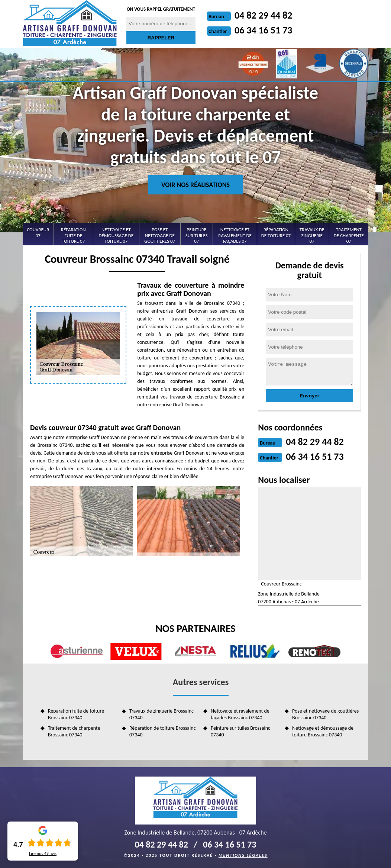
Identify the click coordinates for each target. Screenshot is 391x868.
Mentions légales (243, 855)
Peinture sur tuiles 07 (197, 235)
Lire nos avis (43, 854)
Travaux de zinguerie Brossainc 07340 (161, 714)
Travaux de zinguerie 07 (312, 235)
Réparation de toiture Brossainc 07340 (163, 731)
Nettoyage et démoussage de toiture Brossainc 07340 (323, 731)
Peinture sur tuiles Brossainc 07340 (240, 731)
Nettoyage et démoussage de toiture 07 (116, 235)
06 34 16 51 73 (263, 30)
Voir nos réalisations (195, 185)
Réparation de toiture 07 (276, 233)
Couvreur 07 (38, 233)
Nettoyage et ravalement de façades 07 (235, 235)
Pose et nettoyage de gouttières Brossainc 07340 (325, 714)
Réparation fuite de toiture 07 (73, 235)
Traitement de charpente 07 (349, 235)
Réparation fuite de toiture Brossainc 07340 (76, 714)
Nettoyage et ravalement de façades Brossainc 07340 (240, 714)
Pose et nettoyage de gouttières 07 (160, 235)
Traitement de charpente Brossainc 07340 (74, 731)
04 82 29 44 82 (263, 15)
